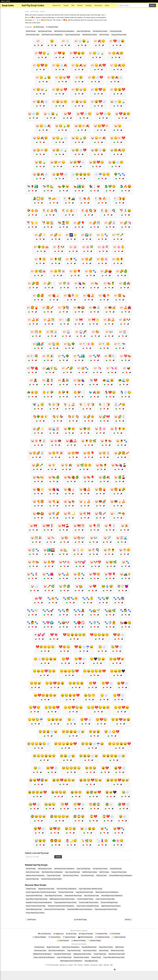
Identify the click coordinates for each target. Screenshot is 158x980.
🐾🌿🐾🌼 (70, 598)
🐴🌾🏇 (58, 417)
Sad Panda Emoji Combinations (64, 31)
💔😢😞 (64, 647)
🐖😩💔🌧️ (98, 102)
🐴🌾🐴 (73, 417)
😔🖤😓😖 (97, 659)
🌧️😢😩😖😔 (81, 174)
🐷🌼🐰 (104, 453)
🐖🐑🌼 (104, 344)
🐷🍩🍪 (38, 514)
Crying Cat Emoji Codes (119, 35)
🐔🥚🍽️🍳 (108, 211)
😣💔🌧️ (52, 768)
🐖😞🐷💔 (63, 77)
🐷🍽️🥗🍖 (118, 514)
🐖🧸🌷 (48, 380)
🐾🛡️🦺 (110, 623)
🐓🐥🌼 (33, 211)
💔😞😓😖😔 (99, 635)
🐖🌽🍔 (33, 283)
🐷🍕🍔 (38, 501)
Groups (66, 5)
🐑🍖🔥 (85, 199)
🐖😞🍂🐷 (79, 65)
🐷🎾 (107, 538)
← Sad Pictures (31, 920)
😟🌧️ (71, 720)
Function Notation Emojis (85, 899)
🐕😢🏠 (48, 223)
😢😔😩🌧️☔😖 (93, 744)
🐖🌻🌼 (40, 259)
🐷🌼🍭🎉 (56, 453)
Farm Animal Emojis (87, 875)
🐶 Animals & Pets (52, 27)
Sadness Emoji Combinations (35, 875)
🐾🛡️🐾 (95, 623)
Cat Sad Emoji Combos (100, 31)
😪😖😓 (50, 804)
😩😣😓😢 (59, 792)
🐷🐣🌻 (109, 550)
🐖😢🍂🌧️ (115, 77)
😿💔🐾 (119, 829)
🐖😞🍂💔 (98, 65)
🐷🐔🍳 (94, 550)
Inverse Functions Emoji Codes (36, 906)
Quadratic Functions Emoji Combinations (39, 902)
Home (27, 11)
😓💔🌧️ (117, 647)
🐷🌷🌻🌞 (118, 429)
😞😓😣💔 (52, 707)
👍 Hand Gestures (63, 941)
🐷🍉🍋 (38, 477)
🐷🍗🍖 (69, 501)
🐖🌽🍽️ (49, 283)
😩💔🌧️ (120, 768)
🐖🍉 (95, 283)
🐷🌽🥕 (37, 465)
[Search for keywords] (133, 5)
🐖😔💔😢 (40, 65)
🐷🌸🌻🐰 (38, 441)
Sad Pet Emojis (31, 31)
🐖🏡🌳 (69, 344)
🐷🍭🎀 (85, 514)
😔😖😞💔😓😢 (44, 671)
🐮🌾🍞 (54, 405)
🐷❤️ (93, 586)
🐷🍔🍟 (100, 489)
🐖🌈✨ (40, 235)
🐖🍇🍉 (80, 283)
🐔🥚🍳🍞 (89, 211)
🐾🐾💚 (103, 598)
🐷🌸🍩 (56, 441)
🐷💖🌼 (95, 574)
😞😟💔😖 (122, 707)
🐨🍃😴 (38, 405)
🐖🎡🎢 (81, 332)
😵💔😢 (55, 829)
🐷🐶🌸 (64, 562)
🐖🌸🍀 (88, 247)
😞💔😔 (35, 707)
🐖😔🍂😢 (116, 53)
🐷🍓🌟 (38, 489)
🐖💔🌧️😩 (117, 41)
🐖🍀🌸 (64, 283)
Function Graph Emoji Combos (89, 902)
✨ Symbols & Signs (94, 941)
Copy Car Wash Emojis (64, 957)
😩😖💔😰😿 (38, 780)
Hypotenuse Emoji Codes (46, 889)
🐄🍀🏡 (48, 186)
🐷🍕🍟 (54, 501)
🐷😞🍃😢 (79, 138)
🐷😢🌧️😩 (98, 150)
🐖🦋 (127, 368)
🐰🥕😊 (120, 405)
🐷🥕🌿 (49, 586)
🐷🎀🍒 (63, 526)
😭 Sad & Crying (39, 27)
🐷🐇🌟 (78, 550)
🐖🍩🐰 (95, 308)
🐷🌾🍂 (67, 465)
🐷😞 (118, 126)
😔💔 (65, 659)
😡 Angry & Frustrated (86, 934)
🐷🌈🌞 (89, 417)
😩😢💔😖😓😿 (64, 780)
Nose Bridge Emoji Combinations (112, 896)
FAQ (73, 5)
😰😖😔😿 (38, 816)
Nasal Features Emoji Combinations (107, 892)
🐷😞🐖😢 (40, 150)
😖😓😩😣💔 (70, 695)
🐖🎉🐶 (125, 320)
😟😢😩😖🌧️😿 (73, 732)
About (107, 5)
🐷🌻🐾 (122, 441)
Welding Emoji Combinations (42, 954)
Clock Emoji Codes (40, 951)
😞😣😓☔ (35, 720)
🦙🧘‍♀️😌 (102, 841)
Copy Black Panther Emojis (62, 954)
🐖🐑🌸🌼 (87, 344)
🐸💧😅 (107, 586)
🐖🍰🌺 (126, 308)
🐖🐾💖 (95, 356)
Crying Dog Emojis (116, 31)
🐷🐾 (126, 562)
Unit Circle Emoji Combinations (67, 889)
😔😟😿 (35, 683)
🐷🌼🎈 (89, 453)
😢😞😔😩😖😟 (44, 756)
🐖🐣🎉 (48, 356)
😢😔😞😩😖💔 (65, 744)
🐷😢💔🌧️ (77, 162)
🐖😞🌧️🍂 (60, 65)
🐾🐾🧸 (79, 611)
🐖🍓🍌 (54, 295)
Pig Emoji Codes (102, 875)
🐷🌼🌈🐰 (36, 453)
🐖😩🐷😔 (60, 102)
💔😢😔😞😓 (45, 647)
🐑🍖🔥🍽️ (102, 199)
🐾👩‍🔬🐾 (126, 611)
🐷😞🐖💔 (118, 138)
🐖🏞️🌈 (38, 344)
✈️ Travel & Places (54, 937)
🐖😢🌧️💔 (96, 77)
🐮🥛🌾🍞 (87, 405)
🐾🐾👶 (88, 598)
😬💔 (64, 804)
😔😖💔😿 (117, 659)
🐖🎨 (96, 332)
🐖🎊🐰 (52, 332)
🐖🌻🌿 (56, 259)
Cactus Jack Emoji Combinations (44, 957)
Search (152, 5)
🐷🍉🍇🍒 (119, 465)
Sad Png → (128, 920)
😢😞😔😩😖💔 (120, 744)
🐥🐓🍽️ (79, 392)
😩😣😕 (76, 792)
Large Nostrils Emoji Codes (84, 892)
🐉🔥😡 (126, 186)
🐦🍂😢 (95, 392)
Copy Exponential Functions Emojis (65, 902)
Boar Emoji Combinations (57, 951)
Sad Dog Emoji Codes (45, 31)
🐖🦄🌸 (112, 368)
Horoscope (98, 5)
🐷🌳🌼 (85, 429)
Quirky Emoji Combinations (71, 947)
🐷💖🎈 (110, 574)
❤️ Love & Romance (44, 934)
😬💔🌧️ (79, 804)
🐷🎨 (64, 538)
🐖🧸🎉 (63, 380)
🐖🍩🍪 (79, 308)
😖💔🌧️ (123, 683)
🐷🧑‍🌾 (79, 586)
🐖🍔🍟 (32, 308)
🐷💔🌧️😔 (84, 114)
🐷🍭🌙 (69, 514)
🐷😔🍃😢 (63, 126)
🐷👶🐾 (79, 574)
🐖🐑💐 (32, 356)
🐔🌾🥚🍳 (50, 211)
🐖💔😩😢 (77, 53)
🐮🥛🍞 (104, 405)
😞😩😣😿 (55, 720)
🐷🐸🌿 (111, 562)
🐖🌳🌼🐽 (41, 247)
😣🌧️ (37, 768)
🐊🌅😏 (38, 199)
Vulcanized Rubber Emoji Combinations (80, 909)
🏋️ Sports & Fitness (69, 937)
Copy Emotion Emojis (54, 875)
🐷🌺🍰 (71, 441)
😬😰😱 (95, 804)
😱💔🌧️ (108, 816)
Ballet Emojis (120, 947)
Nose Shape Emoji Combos (54, 896)
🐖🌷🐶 (59, 247)
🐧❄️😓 (126, 392)
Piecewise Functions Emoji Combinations (61, 906)
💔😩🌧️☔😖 (84, 647)
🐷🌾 (52, 465)
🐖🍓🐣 (104, 295)
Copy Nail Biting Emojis (89, 947)
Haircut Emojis (104, 951)
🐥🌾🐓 (48, 392)
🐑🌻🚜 (69, 199)
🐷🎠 (51, 538)
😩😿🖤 (111, 792)
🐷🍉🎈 (89, 477)
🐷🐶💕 (80, 562)
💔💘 (54, 635)
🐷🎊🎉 (36, 538)
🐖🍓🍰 (89, 295)
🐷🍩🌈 (100, 501)
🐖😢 (79, 77)
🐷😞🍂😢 (40, 138)
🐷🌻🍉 (106, 441)
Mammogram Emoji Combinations (71, 961)
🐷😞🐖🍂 (98, 138)
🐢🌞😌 (32, 392)
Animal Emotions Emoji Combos (51, 879)
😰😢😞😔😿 (60, 816)
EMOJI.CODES (6, 1)
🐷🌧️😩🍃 (51, 114)
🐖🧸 (33, 380)
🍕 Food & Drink (115, 934)
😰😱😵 (79, 816)
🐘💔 (94, 380)
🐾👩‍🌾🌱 (95, 611)
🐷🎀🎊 (79, 526)
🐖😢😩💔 (118, 90)
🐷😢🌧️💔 (79, 150)
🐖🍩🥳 (110, 308)
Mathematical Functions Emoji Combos (62, 899)
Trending (89, 5)
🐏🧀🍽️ (54, 199)
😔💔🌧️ (80, 659)
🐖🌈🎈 (79, 223)
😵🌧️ (123, 816)
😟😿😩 (94, 732)
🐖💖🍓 (32, 368)
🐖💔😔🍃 (42, 53)
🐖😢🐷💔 (60, 90)
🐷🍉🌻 (101, 465)
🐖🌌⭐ (71, 235)
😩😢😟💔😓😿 (91, 780)
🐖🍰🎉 (33, 320)
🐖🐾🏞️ (79, 356)
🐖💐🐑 (110, 356)
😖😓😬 (90, 695)
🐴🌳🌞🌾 (40, 417)
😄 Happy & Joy (58, 934)
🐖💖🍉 (126, 356)
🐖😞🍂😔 (118, 65)
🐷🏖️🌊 (122, 538)
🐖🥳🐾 (83, 368)
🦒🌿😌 (87, 841)
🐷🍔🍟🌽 (118, 489)
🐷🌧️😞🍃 (118, 102)
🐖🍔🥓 (48, 308)
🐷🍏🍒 (120, 477)
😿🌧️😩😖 (88, 829)
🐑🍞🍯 (120, 199)
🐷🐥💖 (49, 562)
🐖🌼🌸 (102, 259)
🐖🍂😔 (99, 41)
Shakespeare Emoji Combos (82, 954)
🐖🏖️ (123, 332)
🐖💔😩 (60, 53)
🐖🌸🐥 (119, 247)
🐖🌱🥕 (118, 235)
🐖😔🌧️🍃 (96, 53)
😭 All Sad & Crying (80, 920)
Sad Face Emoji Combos (71, 875)
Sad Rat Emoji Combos (90, 35)
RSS (111, 965)
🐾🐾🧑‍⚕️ (63, 611)
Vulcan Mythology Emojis (34, 909)
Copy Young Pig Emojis (73, 35)
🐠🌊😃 (108, 380)
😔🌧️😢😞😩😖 (45, 659)
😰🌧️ (109, 804)
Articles (80, 5)
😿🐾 (104, 829)
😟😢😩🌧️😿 (48, 732)
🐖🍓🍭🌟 (71, 295)
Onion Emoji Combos (90, 951)
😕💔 (93, 683)
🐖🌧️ (65, 41)
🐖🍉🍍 (109, 283)
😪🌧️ (125, 792)
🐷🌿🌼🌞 (84, 465)
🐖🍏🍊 (38, 295)
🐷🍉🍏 (54, 477)
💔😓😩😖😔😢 (74, 635)
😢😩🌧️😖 (67, 756)
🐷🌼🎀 (73, 453)
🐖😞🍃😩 (43, 77)
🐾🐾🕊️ (32, 611)
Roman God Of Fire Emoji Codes (55, 909)
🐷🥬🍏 (64, 586)
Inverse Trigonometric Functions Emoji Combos (41, 892)
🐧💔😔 (110, 392)
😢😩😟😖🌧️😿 (114, 756)
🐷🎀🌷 (48, 526)
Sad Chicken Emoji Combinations (52, 35)
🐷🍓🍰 (85, 489)
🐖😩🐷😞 (79, 102)
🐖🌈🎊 (95, 223)
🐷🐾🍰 (63, 574)
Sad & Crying (34, 11)
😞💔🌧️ (119, 695)
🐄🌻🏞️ (32, 186)
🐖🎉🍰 (109, 320)
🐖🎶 (109, 332)
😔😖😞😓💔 (69, 671)
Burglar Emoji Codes (53, 947)
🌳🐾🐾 (120, 174)
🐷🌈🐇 (120, 417)
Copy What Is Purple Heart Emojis (37, 899)
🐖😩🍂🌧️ (40, 102)
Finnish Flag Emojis (100, 954)
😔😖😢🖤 (118, 671)
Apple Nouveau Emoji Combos (111, 906)
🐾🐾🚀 (48, 611)
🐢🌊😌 (124, 380)
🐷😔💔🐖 (101, 126)
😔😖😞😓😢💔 (94, 671)
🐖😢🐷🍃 (40, 90)
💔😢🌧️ (119, 635)
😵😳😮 (70, 829)
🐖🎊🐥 (36, 332)
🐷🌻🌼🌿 (89, 441)
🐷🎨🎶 (79, 538)
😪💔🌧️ (34, 804)
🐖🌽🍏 (122, 271)
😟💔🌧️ (86, 720)
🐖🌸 (73, 247)
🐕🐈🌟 (32, 223)
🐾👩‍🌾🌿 (110, 611)
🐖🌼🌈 (87, 259)
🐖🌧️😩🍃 (82, 41)
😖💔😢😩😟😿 (45, 695)
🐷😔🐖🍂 (82, 126)
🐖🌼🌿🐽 (38, 271)
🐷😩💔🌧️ (60, 174)
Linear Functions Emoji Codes (105, 899)
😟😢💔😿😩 (121, 720)
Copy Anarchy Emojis (74, 951)
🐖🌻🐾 (71, 259)
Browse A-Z (57, 5)
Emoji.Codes (55, 965)
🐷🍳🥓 (100, 514)
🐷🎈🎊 (95, 526)
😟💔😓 (101, 720)
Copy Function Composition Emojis (88, 906)
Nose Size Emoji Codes (92, 896)
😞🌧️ (104, 695)
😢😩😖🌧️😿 (89, 756)
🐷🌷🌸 (100, 429)
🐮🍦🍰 (69, 405)
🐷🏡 (63, 550)
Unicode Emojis (39, 947)
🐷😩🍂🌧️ (40, 174)
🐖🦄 (97, 368)
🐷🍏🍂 (104, 477)
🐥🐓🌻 (63, 392)
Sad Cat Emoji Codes (33, 35)
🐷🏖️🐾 (33, 550)
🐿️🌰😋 (126, 623)
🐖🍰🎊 (49, 320)
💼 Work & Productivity (85, 937)
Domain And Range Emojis (109, 902)
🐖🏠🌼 (54, 344)
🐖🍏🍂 (125, 283)
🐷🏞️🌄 (49, 550)
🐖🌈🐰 (110, 223)
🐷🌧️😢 (34, 114)
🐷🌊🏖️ (54, 429)
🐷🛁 (34, 586)
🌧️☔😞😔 (102, 174)
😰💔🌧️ (124, 804)
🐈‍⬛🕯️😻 (95, 186)
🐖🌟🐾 (102, 235)
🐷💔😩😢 (123, 114)
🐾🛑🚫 (79, 623)
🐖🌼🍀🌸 (58, 271)
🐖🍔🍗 (120, 295)
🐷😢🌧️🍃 (60, 150)
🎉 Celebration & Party (102, 937)
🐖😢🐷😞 (79, 90)
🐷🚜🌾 (126, 574)
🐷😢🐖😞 (58, 162)
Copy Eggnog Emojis (91, 961)
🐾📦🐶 (63, 623)
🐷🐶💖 (96, 562)
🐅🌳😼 (63, 186)
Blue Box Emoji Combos (81, 957)
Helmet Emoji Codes (117, 951)
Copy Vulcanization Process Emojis (106, 909)
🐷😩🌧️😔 (116, 162)
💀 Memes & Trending (78, 941)
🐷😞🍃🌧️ (60, 138)
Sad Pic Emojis (104, 35)
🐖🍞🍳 (63, 308)
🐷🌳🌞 (69, 429)
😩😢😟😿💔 (37, 792)
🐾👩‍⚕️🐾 (32, 623)
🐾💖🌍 (48, 623)
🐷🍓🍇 (54, 489)
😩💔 (105, 768)
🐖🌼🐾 (91, 271)
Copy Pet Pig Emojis (32, 879)
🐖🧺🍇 (79, 380)
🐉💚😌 (110, 186)
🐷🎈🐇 (110, 526)
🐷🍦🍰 (85, 501)
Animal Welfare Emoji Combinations (121, 875)
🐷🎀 (33, 526)
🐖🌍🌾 (87, 235)
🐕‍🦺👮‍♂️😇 (63, 223)
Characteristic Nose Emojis (73, 896)
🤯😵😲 (40, 841)
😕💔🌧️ (107, 683)
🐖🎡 (66, 332)
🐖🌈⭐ (56, 235)
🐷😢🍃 (40, 162)
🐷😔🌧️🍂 (43, 126)
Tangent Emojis (31, 889)
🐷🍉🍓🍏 (71, 477)
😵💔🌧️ (39, 829)
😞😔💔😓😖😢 (98, 707)
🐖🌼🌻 (118, 259)
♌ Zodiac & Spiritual (119, 937)
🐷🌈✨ (38, 429)
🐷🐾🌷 (32, 574)
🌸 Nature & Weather (39, 937)
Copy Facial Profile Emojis (34, 896)
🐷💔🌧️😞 (103, 114)
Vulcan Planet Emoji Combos (35, 913)
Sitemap (106, 965)
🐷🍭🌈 (54, 514)
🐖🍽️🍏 (64, 320)
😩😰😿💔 (94, 792)
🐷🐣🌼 (125, 550)
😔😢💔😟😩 (55, 683)
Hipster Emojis (96, 957)
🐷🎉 (125, 526)
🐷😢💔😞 (96, 162)
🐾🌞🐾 (53, 598)
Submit (58, 857)
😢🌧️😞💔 (112, 732)
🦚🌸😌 (118, 841)
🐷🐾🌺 (48, 574)
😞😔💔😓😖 (73, 707)
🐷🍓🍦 (69, 489)
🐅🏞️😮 (79, 186)
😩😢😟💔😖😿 (118, 780)
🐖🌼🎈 (75, 271)
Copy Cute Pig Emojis (84, 31)
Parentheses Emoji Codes (117, 954)
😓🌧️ (102, 647)
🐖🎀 (79, 320)
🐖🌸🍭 (103, 247)
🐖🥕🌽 (67, 368)
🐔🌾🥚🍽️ (69, 211)
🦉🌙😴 (71, 841)
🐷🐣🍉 (33, 562)
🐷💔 (67, 114)
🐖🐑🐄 (120, 344)
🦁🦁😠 (56, 841)
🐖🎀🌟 (94, 320)
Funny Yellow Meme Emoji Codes (114, 957)
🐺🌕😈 (123, 586)
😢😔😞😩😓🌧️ (38, 744)
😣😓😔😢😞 (71, 768)
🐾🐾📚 (119, 598)
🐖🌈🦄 (126, 223)
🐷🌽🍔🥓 (122, 453)
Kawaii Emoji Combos (106, 947)
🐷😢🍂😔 (118, 150)
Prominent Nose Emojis (66, 892)
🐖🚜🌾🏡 (50, 368)
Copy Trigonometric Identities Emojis (90, 889)
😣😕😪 (91, 768)
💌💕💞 (39, 635)
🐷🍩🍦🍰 (118, 501)
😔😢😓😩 (76, 683)
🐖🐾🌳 (63, 356)
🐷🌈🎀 (104, 417)
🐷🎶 (94, 538)
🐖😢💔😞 (98, 90)
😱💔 (94, 816)
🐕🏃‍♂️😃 (125, 211)
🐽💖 (38, 598)
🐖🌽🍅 (106, 271)
